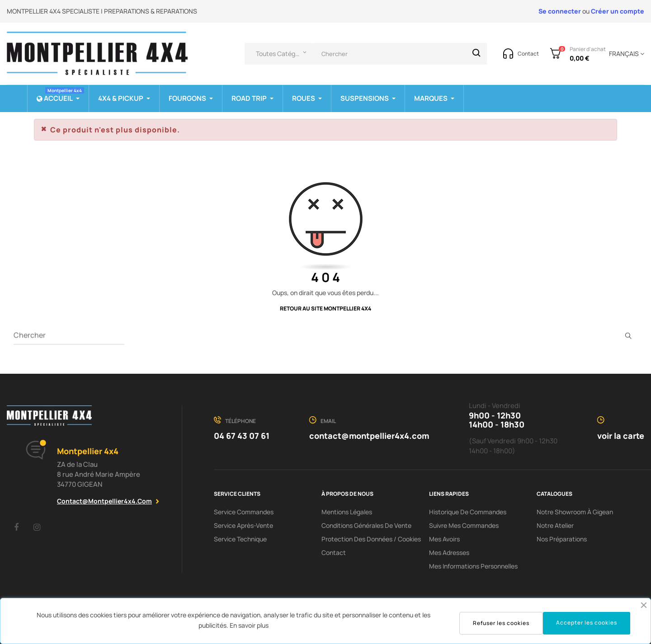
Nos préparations (562, 539)
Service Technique (240, 539)
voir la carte (621, 436)
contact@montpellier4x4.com (104, 501)
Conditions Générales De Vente (366, 525)
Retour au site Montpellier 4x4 (325, 308)
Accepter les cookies (587, 623)
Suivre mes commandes (464, 525)
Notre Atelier (555, 525)
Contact (334, 552)
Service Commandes (244, 512)
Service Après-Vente (243, 525)
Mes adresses (449, 552)
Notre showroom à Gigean (575, 512)
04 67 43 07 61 (242, 436)
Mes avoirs (444, 539)
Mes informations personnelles (473, 566)
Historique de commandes (468, 512)
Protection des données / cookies (371, 539)
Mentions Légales (347, 512)
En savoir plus (249, 625)
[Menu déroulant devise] (625, 54)
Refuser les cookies (501, 623)
